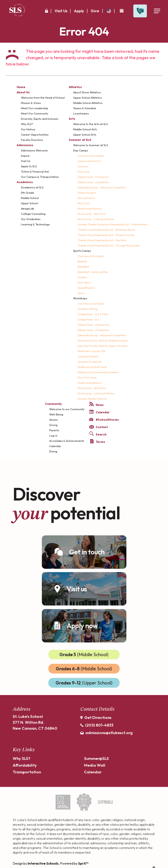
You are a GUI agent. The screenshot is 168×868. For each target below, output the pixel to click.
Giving (53, 425)
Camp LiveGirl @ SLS (89, 161)
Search (98, 434)
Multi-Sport (84, 282)
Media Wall (95, 765)
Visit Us (61, 11)
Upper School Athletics (87, 98)
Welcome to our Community (67, 409)
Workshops (80, 298)
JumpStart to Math (88, 356)
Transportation (27, 772)
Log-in (53, 435)
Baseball (82, 261)
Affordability (25, 765)
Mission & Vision (31, 103)
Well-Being (56, 414)
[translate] (109, 11)
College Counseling (33, 214)
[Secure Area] (46, 11)
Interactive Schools (43, 863)
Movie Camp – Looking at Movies (96, 219)
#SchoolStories (104, 420)
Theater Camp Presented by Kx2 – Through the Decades (108, 246)
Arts (72, 119)
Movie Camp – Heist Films (91, 214)
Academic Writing (87, 309)
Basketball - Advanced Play (93, 272)
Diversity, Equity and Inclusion (40, 119)
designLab (28, 208)
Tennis (81, 293)
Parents (54, 430)
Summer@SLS (96, 758)
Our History (28, 129)
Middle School (30, 198)
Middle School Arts (85, 129)
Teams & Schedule (85, 108)
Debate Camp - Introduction (93, 177)
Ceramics (83, 166)
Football (82, 277)
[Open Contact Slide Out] (140, 11)
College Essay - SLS (88, 319)
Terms (98, 441)
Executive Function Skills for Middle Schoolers (103, 341)
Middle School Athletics (88, 103)
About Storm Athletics (87, 92)
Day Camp (83, 172)
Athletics (75, 87)
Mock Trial (83, 203)
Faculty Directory (32, 140)
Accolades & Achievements (67, 441)
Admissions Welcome (34, 150)
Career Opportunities (35, 135)
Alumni (53, 420)
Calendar (55, 446)
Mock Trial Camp (87, 378)
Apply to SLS (29, 166)
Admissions (25, 145)
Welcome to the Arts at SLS (90, 124)
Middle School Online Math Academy (98, 372)
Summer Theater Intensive (92, 399)
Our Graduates (31, 219)
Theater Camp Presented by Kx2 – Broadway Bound (106, 230)
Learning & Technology (35, 224)
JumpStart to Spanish (89, 362)
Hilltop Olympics (87, 193)
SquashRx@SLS (86, 288)
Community (53, 404)
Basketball (83, 267)
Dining (53, 451)
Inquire (25, 156)
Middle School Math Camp (92, 367)
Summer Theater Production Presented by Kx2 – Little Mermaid (112, 224)
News (96, 404)
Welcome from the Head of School (43, 98)
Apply (79, 11)
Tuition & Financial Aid (35, 171)
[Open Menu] (157, 11)
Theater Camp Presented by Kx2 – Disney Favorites (106, 235)
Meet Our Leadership (35, 108)
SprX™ (83, 863)
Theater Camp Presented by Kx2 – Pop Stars (102, 240)
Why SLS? (27, 124)
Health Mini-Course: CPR (91, 351)
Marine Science (86, 198)
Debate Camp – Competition (93, 182)
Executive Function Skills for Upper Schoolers (102, 346)
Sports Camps (82, 251)
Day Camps (81, 150)
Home (21, 87)
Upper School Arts (85, 135)
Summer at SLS (80, 140)
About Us (23, 92)
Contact (99, 427)
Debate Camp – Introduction (93, 325)
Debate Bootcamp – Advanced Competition (102, 187)
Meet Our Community (35, 113)
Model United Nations (89, 209)
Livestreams (81, 113)
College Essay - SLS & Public (93, 314)
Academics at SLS (32, 187)
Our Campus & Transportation (40, 177)
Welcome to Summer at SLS (91, 145)
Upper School (29, 203)
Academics (25, 182)
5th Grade (27, 193)
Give (95, 11)
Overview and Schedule (90, 156)
